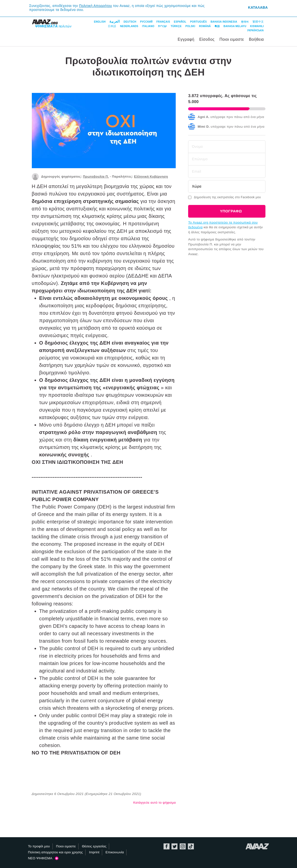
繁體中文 (258, 22)
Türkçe (176, 26)
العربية (115, 21)
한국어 (245, 22)
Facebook (167, 846)
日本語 (112, 26)
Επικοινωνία (115, 852)
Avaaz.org (257, 846)
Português (198, 22)
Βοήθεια (256, 39)
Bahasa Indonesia (224, 22)
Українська (255, 30)
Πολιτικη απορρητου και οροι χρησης (56, 852)
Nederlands (129, 26)
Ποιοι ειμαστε (232, 39)
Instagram (183, 846)
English (100, 22)
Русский (146, 22)
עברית (162, 26)
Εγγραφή (186, 39)
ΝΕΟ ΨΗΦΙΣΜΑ (43, 858)
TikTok (191, 846)
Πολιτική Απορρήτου (96, 6)
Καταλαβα (258, 7)
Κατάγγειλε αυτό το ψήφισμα (154, 803)
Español (180, 22)
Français (163, 22)
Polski (190, 26)
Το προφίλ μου (39, 846)
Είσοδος (207, 39)
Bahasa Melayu (235, 26)
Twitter (174, 846)
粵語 (217, 26)
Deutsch (130, 22)
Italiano (148, 26)
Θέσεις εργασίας (94, 846)
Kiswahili (257, 26)
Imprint (94, 852)
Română (205, 26)
